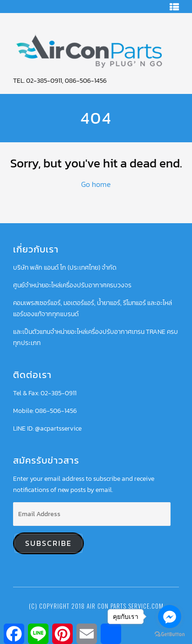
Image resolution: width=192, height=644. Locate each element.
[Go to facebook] (170, 617)
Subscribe (48, 543)
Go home (96, 184)
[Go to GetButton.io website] (170, 634)
